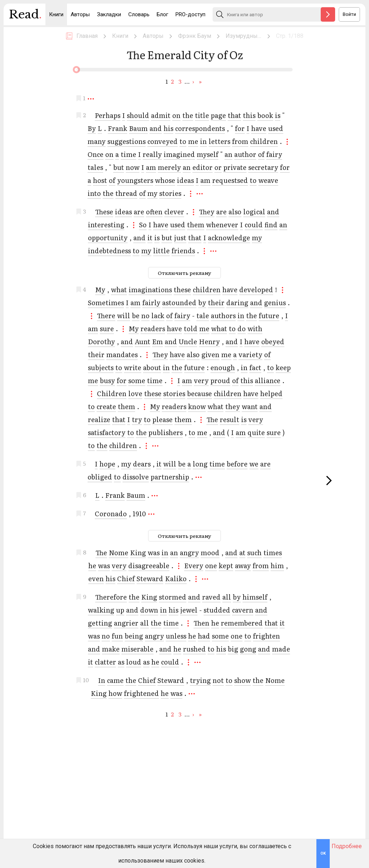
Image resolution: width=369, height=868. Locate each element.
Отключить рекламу (184, 273)
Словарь (139, 14)
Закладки (109, 14)
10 (86, 679)
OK (323, 853)
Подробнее (347, 846)
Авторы (80, 14)
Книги (56, 14)
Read (25, 16)
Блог (163, 14)
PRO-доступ (190, 14)
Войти (349, 14)
